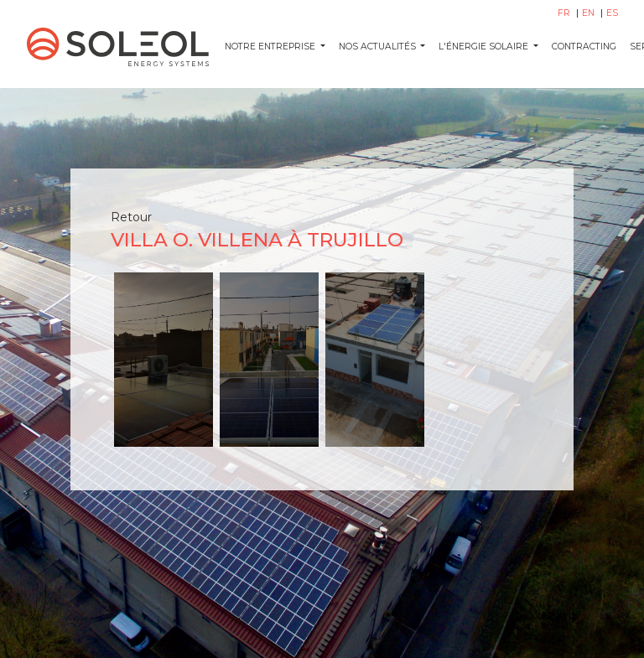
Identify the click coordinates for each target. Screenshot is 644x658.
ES (612, 13)
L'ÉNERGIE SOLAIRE (485, 47)
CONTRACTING (584, 47)
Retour (131, 217)
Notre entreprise (271, 47)
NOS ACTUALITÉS (379, 47)
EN (589, 13)
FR (565, 13)
